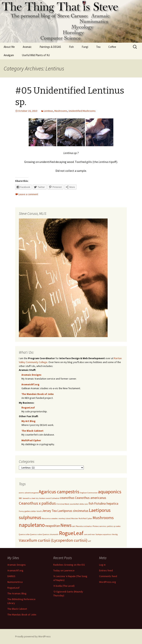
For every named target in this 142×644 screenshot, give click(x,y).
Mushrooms (61, 111)
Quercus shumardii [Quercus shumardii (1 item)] (50, 534)
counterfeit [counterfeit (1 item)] (74, 504)
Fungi (85, 47)
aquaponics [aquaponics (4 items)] (110, 492)
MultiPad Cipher (31, 440)
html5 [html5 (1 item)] (39, 511)
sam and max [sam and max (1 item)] (89, 534)
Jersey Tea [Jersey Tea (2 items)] (49, 511)
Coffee (112, 47)
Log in (102, 565)
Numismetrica (15, 582)
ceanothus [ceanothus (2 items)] (67, 498)
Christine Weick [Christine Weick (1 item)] (63, 504)
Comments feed (108, 576)
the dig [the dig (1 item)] (115, 534)
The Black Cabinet (32, 431)
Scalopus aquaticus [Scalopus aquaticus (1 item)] (103, 534)
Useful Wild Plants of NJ (36, 55)
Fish (71, 47)
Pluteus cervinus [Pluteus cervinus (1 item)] (100, 526)
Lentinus (48, 111)
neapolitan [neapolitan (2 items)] (53, 526)
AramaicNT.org (30, 384)
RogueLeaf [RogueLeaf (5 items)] (71, 533)
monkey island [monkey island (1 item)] (65, 518)
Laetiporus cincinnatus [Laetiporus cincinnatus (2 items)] (73, 511)
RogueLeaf (28, 408)
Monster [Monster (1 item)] (75, 518)
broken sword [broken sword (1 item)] (45, 498)
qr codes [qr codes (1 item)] (117, 526)
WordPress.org (108, 582)
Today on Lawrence (64, 570)
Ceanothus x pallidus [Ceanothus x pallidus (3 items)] (37, 503)
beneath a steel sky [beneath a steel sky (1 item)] (31, 498)
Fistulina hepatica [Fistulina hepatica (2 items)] (106, 504)
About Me (9, 47)
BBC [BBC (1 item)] (21, 498)
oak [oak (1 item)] (74, 526)
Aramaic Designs (31, 375)
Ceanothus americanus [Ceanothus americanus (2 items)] (91, 498)
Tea (98, 47)
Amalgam (9, 55)
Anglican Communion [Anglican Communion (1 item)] (89, 493)
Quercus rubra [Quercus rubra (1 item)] (36, 534)
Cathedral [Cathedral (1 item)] (55, 498)
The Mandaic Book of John (38, 394)
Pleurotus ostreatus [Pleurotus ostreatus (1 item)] (84, 526)
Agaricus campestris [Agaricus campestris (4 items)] (59, 492)
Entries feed (106, 570)
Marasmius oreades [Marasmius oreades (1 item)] (50, 518)
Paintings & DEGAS (50, 47)
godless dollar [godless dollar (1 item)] (30, 511)
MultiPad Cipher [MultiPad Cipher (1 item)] (85, 518)
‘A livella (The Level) (64, 586)
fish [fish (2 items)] (91, 504)
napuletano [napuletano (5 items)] (32, 525)
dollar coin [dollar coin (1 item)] (84, 504)
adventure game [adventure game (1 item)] (31, 493)
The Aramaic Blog (17, 593)
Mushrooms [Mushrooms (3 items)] (103, 518)
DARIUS (11, 576)
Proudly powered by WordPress (33, 636)
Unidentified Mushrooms (82, 111)
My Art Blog (28, 421)
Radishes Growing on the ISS (69, 565)
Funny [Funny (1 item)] (21, 511)
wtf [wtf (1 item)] (89, 541)
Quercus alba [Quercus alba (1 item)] (24, 534)
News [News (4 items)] (66, 525)
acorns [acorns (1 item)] (22, 493)
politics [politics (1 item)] (110, 526)
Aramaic (27, 47)
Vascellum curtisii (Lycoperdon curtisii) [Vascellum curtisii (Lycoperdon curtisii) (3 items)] (53, 540)
